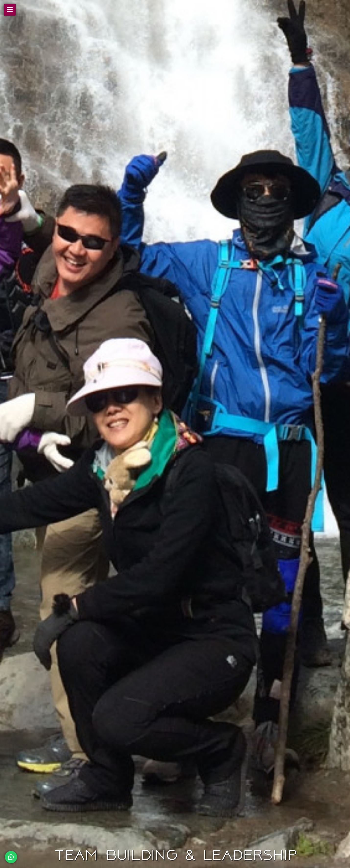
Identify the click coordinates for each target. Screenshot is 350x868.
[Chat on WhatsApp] (11, 857)
